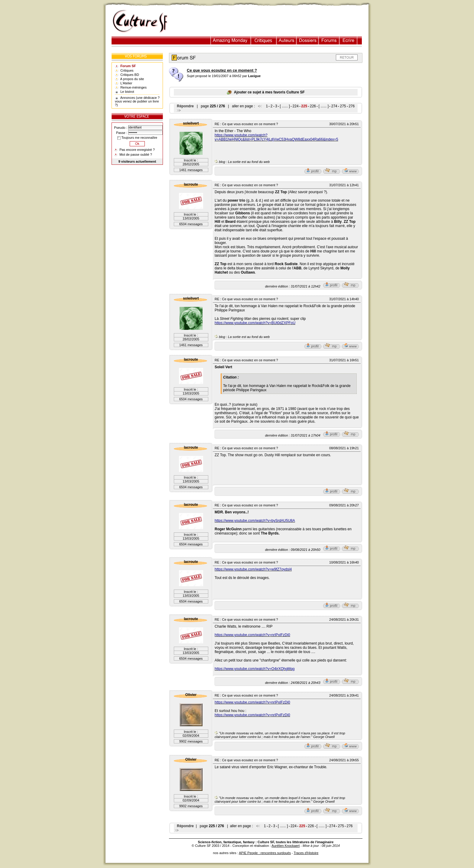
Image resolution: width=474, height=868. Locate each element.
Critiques (264, 40)
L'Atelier (126, 83)
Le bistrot (127, 92)
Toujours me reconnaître (137, 138)
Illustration (231, 40)
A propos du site (132, 79)
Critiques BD (130, 75)
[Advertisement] (271, 21)
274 (334, 106)
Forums (329, 40)
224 (296, 106)
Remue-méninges (133, 87)
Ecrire (348, 40)
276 (352, 106)
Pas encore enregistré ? (137, 150)
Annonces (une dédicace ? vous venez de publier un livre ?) (137, 101)
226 (313, 106)
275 (343, 106)
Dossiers (308, 40)
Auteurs (287, 40)
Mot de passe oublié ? (136, 154)
